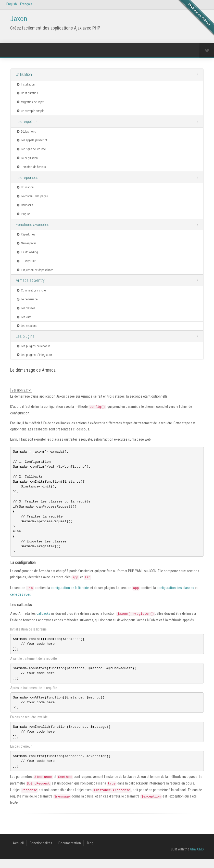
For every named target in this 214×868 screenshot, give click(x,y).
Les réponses (27, 178)
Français (26, 4)
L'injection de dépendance (35, 270)
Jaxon (19, 19)
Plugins (23, 214)
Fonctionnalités (41, 852)
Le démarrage (27, 299)
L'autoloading (27, 252)
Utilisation (24, 74)
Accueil (18, 852)
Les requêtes (27, 122)
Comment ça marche (31, 290)
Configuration (27, 93)
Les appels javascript (32, 140)
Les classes (26, 308)
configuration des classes (175, 593)
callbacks (43, 619)
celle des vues (21, 600)
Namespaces (26, 243)
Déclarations (26, 132)
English (12, 4)
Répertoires (26, 234)
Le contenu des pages (32, 196)
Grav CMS (197, 858)
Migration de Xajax (30, 102)
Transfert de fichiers (31, 167)
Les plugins (25, 336)
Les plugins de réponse (33, 346)
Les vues (24, 317)
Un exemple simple (30, 111)
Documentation (70, 852)
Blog (90, 852)
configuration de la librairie (70, 593)
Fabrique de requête (31, 149)
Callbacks (25, 205)
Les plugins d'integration (34, 355)
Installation (25, 85)
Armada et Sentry (30, 280)
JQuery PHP (26, 261)
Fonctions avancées (33, 225)
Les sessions (27, 326)
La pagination (27, 158)
